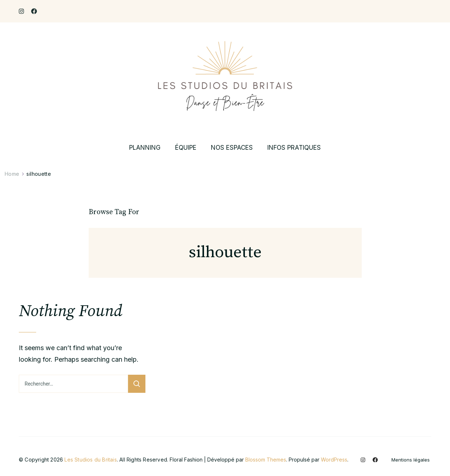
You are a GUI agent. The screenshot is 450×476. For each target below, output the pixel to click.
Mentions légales (411, 460)
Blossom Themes (266, 460)
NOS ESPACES (232, 148)
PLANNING (145, 148)
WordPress (334, 460)
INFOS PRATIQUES (294, 148)
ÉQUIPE (186, 148)
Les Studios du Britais (90, 460)
